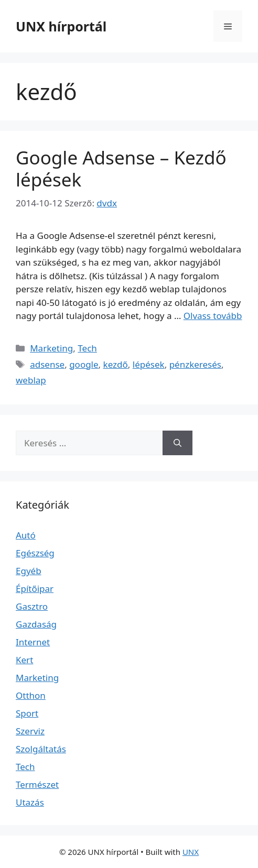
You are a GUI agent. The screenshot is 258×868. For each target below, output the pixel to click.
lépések (149, 364)
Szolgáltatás (41, 749)
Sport (27, 713)
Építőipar (35, 589)
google (84, 364)
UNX (191, 852)
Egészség (35, 553)
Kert (24, 660)
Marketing (51, 348)
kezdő (116, 364)
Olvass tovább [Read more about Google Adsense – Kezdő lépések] (213, 316)
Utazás (30, 802)
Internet (33, 642)
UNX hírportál (61, 26)
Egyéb (29, 571)
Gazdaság (36, 624)
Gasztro (32, 606)
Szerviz (30, 731)
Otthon (31, 695)
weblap (31, 380)
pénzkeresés (195, 364)
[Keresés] (178, 443)
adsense (47, 364)
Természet (37, 784)
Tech (87, 348)
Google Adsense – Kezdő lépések (121, 168)
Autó (26, 535)
